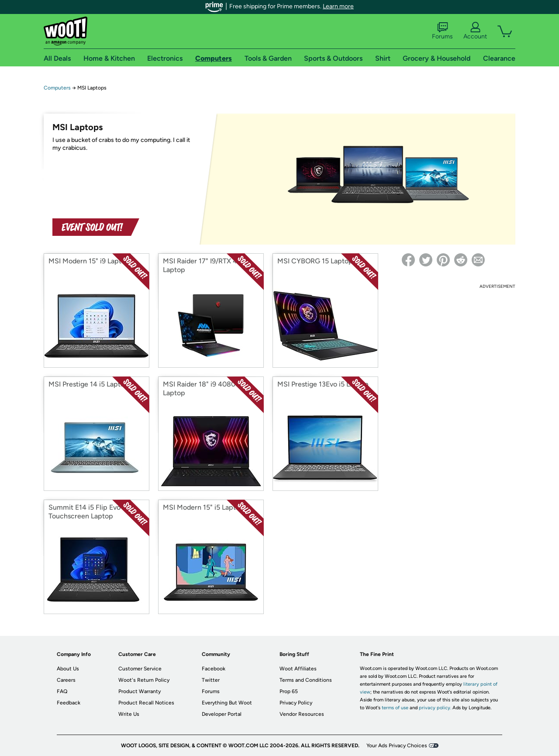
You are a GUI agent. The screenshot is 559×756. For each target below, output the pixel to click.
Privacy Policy (296, 703)
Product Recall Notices (146, 703)
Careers (66, 680)
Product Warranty (140, 691)
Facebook (214, 669)
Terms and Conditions (306, 680)
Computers (57, 88)
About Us (68, 669)
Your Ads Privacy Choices (397, 746)
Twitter (211, 680)
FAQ (62, 691)
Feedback (69, 703)
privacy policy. (435, 708)
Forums (442, 31)
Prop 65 (289, 691)
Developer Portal (222, 714)
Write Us (129, 714)
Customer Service (140, 669)
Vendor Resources (302, 714)
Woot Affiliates (298, 669)
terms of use (395, 708)
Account (475, 31)
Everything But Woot (227, 703)
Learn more (338, 6)
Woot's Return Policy (144, 680)
